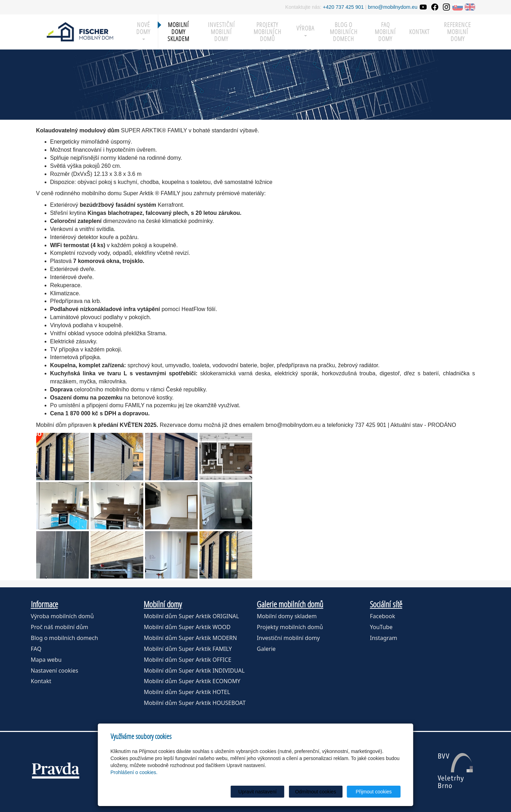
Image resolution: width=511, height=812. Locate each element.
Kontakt (419, 32)
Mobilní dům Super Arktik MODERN (190, 638)
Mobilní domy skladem (287, 616)
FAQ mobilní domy (385, 32)
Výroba (305, 30)
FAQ (36, 649)
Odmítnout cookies (316, 792)
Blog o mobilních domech (344, 32)
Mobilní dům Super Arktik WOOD (187, 627)
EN (470, 7)
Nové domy (143, 30)
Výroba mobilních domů (63, 616)
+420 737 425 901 (343, 7)
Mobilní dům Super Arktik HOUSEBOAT (195, 703)
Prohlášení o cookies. (134, 772)
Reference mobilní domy (457, 32)
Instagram (384, 638)
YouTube (381, 627)
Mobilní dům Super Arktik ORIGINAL (191, 616)
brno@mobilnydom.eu (393, 7)
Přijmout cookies (374, 792)
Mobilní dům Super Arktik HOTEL (187, 692)
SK (458, 7)
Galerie (266, 649)
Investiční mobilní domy (221, 32)
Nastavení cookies (55, 671)
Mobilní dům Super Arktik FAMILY (188, 649)
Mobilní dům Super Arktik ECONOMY (192, 681)
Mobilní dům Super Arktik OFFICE (187, 660)
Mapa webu (46, 660)
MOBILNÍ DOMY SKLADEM (178, 32)
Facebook (382, 616)
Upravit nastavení (258, 792)
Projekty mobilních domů (267, 32)
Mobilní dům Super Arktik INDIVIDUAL (194, 671)
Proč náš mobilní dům (60, 627)
